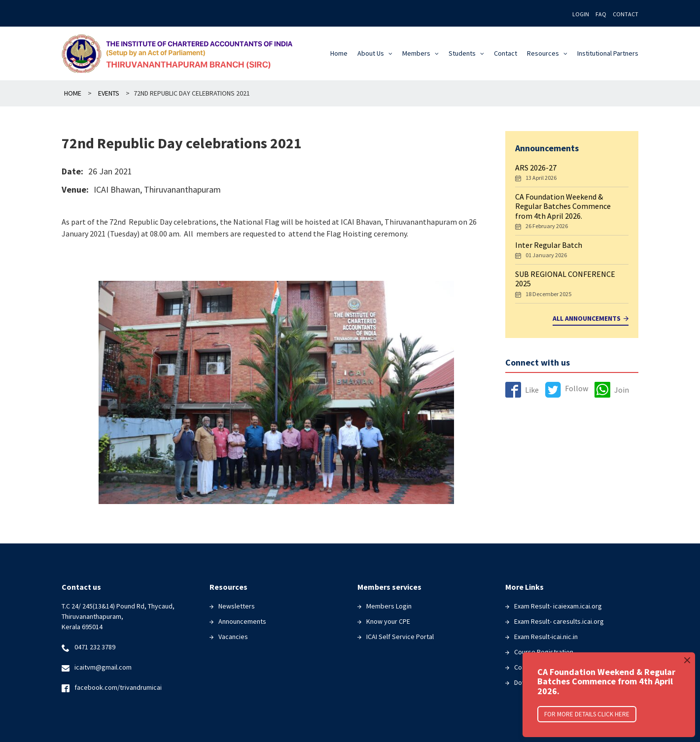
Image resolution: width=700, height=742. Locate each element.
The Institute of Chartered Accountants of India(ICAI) (181, 53)
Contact (626, 14)
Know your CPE (388, 621)
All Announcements (591, 319)
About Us (371, 53)
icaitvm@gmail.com (103, 667)
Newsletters (237, 606)
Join (612, 390)
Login (581, 14)
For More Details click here (587, 714)
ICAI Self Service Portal (400, 637)
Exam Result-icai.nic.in (546, 637)
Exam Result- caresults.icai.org (559, 621)
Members (416, 53)
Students (462, 53)
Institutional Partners (608, 53)
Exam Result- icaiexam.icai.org (558, 606)
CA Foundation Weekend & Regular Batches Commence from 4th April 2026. (563, 206)
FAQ (601, 14)
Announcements (242, 621)
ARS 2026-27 (536, 168)
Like (522, 390)
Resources (543, 53)
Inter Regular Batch (549, 245)
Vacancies (233, 637)
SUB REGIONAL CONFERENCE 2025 (565, 279)
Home (339, 53)
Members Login (389, 606)
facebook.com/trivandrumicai (118, 687)
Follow (567, 388)
